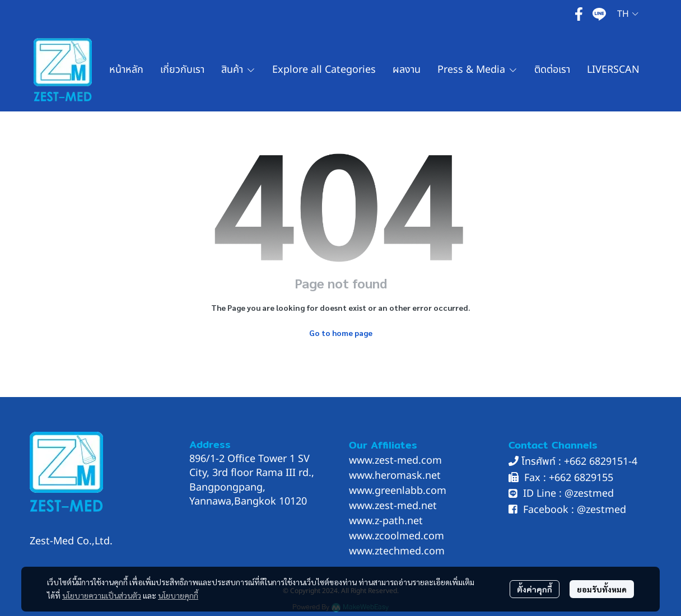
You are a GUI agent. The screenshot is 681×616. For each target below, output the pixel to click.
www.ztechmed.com (397, 551)
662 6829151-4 (603, 462)
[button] (628, 14)
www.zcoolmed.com (397, 536)
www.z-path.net (386, 521)
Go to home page (341, 333)
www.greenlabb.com (398, 491)
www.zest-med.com (395, 461)
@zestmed (589, 494)
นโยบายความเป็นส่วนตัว (102, 595)
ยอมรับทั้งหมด (602, 589)
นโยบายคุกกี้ (178, 595)
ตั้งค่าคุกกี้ (535, 589)
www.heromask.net (395, 476)
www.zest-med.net (393, 506)
